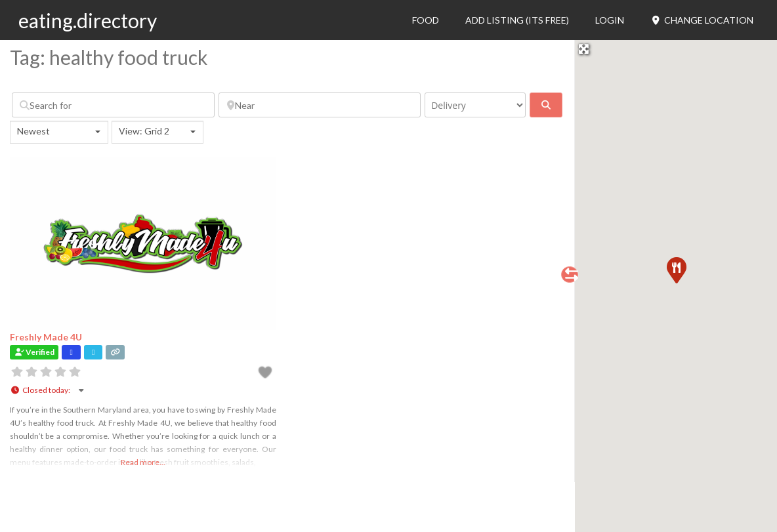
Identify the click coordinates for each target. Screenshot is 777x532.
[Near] (320, 105)
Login (610, 20)
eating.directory (88, 20)
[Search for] (113, 105)
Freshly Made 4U (46, 337)
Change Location (702, 20)
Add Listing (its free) (517, 20)
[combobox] (59, 132)
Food (426, 20)
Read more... (143, 462)
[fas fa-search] (546, 105)
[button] (676, 270)
